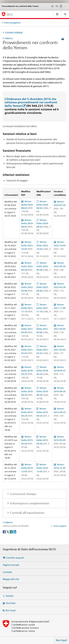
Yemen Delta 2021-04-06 (27, 332)
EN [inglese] (66, 6)
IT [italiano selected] (61, 6)
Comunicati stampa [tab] (23, 494)
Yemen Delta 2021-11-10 (27, 312)
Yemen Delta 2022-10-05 (27, 249)
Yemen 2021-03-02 (60, 353)
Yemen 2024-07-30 (60, 209)
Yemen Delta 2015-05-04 (27, 444)
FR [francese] (57, 6)
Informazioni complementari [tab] (29, 503)
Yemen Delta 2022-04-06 (27, 291)
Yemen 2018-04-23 (60, 374)
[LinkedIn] (15, 532)
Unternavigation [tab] (12, 23)
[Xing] (11, 532)
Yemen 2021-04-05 (60, 332)
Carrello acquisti (15, 558)
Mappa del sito (11, 579)
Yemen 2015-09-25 (60, 416)
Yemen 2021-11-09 (60, 312)
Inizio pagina (60, 526)
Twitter (10, 596)
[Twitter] (8, 532)
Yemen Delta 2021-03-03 (27, 353)
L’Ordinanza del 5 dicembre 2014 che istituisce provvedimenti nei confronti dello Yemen (31, 102)
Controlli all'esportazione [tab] (27, 513)
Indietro (9, 38)
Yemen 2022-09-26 (60, 270)
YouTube (11, 603)
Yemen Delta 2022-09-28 (27, 270)
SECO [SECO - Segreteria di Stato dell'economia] (10, 14)
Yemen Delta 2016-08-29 (27, 395)
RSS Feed (10, 610)
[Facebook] (5, 532)
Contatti (7, 572)
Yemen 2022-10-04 (60, 249)
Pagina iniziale (11, 565)
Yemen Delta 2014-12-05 (27, 472)
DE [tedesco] (52, 6)
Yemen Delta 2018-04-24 (27, 374)
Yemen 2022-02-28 (60, 291)
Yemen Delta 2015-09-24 (27, 416)
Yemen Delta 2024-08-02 (27, 208)
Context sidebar (14, 32)
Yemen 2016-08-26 (60, 395)
